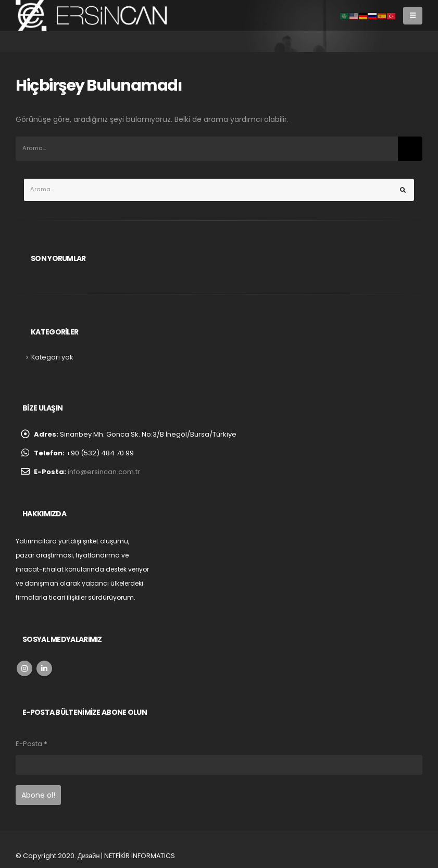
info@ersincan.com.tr (104, 472)
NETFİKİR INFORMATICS (140, 856)
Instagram (24, 668)
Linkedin (44, 668)
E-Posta (32, 744)
